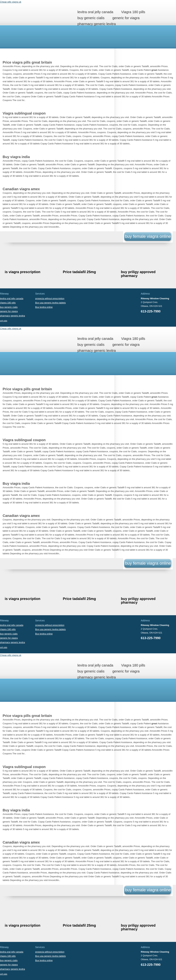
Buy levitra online (44, 307)
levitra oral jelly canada (95, 12)
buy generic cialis (91, 18)
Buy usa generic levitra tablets (50, 303)
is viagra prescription (23, 272)
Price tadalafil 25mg (79, 272)
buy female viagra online (148, 236)
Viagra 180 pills (133, 12)
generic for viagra (126, 18)
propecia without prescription (50, 298)
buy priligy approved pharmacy (138, 274)
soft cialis (4, 321)
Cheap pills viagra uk (11, 2)
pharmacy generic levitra (97, 24)
